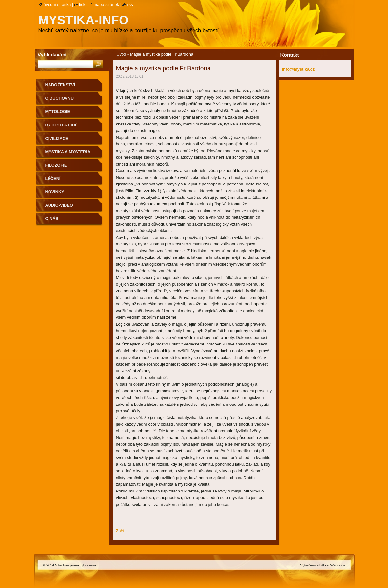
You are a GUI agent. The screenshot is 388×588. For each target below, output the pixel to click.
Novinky (55, 192)
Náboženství (60, 85)
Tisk (82, 4)
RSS (130, 4)
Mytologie (58, 112)
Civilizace (57, 138)
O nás (52, 219)
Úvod (122, 54)
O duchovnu (59, 98)
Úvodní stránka (57, 4)
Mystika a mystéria (68, 152)
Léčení (53, 178)
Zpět (120, 531)
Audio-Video (59, 205)
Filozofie (56, 165)
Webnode (338, 565)
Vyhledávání (52, 55)
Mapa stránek (107, 4)
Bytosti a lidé (62, 125)
